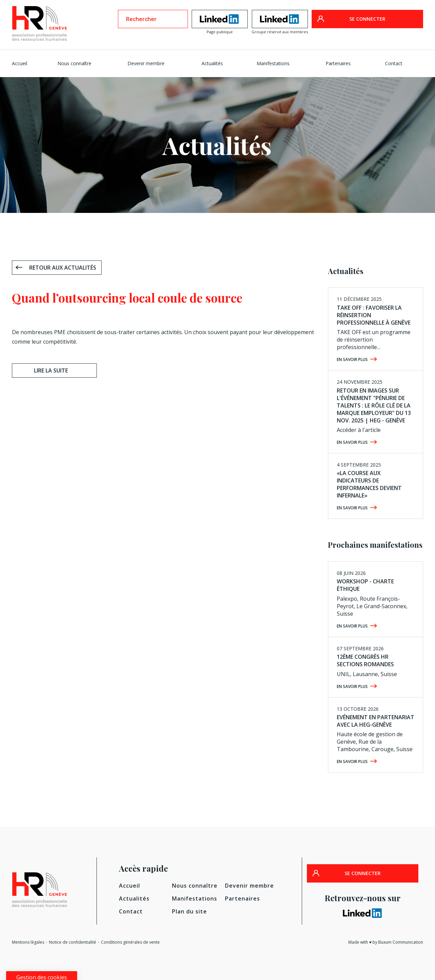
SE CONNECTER (367, 19)
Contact (394, 63)
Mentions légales (28, 942)
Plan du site (189, 911)
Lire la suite (51, 370)
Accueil (20, 63)
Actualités (212, 63)
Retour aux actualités (63, 268)
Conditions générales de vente (130, 942)
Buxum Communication (401, 942)
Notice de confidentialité (73, 942)
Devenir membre (146, 63)
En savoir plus (352, 359)
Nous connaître (74, 63)
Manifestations (273, 63)
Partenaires (338, 63)
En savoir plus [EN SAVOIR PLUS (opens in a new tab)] (352, 508)
